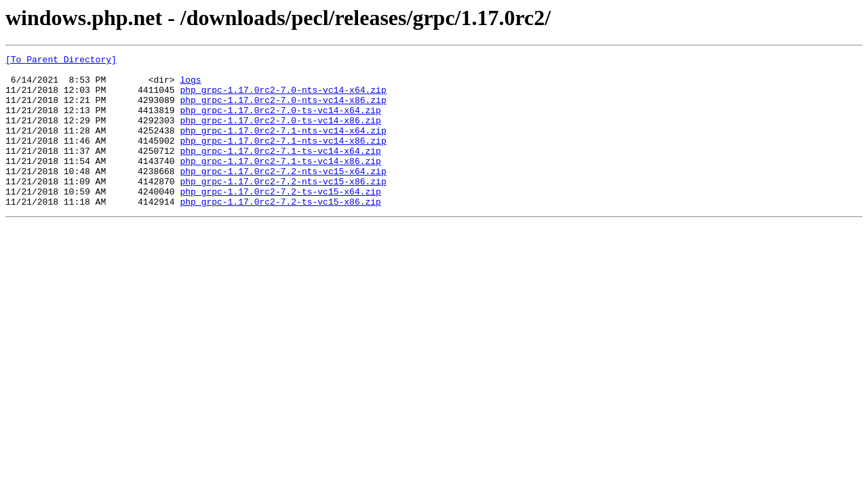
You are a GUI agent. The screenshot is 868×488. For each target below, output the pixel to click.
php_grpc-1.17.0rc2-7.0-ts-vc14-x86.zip (280, 134)
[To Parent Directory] (61, 61)
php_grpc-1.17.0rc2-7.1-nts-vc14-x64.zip (283, 146)
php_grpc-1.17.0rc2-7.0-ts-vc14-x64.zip (280, 122)
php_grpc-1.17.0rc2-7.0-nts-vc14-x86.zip (283, 110)
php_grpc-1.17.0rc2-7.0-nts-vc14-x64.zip (283, 98)
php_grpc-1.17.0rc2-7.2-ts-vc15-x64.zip (280, 220)
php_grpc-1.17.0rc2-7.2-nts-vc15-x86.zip (283, 207)
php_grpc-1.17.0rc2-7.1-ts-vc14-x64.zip (280, 171)
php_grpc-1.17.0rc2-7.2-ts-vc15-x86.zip (280, 232)
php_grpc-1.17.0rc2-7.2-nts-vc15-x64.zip (283, 195)
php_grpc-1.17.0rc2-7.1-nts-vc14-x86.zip (283, 159)
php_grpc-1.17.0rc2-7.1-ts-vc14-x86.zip (280, 183)
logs (190, 85)
